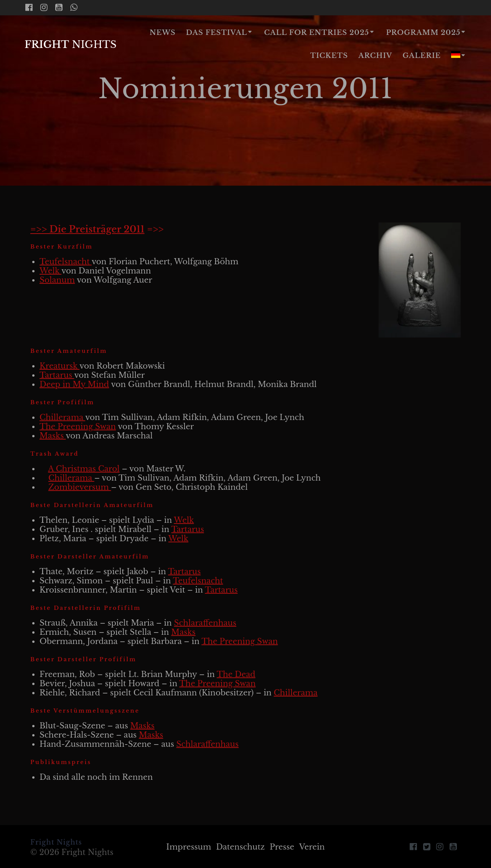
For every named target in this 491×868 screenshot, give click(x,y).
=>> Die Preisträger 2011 (87, 229)
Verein (312, 847)
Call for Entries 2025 (317, 33)
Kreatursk (59, 366)
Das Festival (217, 33)
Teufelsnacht (66, 262)
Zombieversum (80, 487)
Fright (71, 45)
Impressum (189, 847)
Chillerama (62, 417)
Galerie (422, 56)
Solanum (57, 280)
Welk (50, 271)
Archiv (375, 56)
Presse (282, 847)
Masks (53, 436)
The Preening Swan (78, 427)
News (163, 33)
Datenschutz (240, 847)
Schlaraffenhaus (205, 623)
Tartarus (57, 375)
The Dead (236, 674)
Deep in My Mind (74, 384)
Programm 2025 (423, 33)
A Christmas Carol (84, 469)
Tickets (329, 56)
